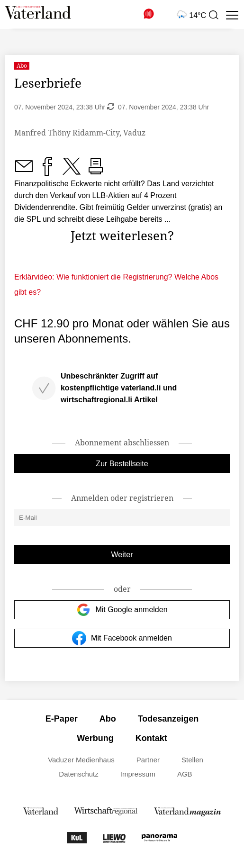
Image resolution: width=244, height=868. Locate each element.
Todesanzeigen (168, 719)
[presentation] (213, 15)
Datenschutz (78, 774)
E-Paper (62, 719)
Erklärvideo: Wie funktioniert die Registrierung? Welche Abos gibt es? (116, 285)
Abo (108, 719)
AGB (185, 774)
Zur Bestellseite (122, 464)
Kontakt (151, 738)
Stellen (192, 760)
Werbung (95, 738)
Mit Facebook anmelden (122, 638)
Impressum (138, 774)
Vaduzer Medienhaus (81, 760)
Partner (148, 760)
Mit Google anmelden (122, 610)
